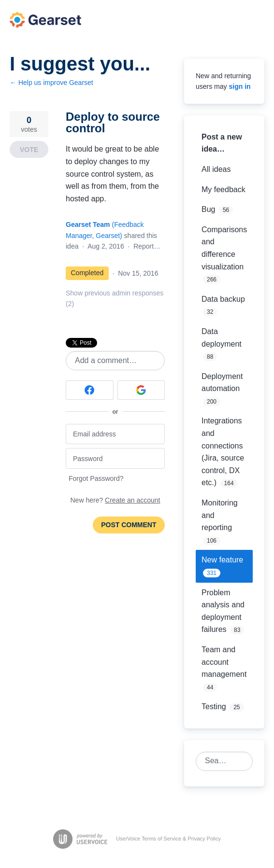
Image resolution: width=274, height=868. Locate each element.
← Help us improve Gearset (51, 83)
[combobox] (219, 761)
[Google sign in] (141, 390)
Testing (214, 707)
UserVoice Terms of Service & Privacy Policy (168, 839)
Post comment (129, 525)
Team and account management (224, 662)
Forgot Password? (96, 478)
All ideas (216, 169)
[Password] (115, 458)
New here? (115, 500)
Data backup (223, 299)
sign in (239, 86)
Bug (208, 209)
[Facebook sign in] (90, 390)
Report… (147, 246)
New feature (222, 560)
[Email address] (115, 434)
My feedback (224, 189)
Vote (29, 150)
